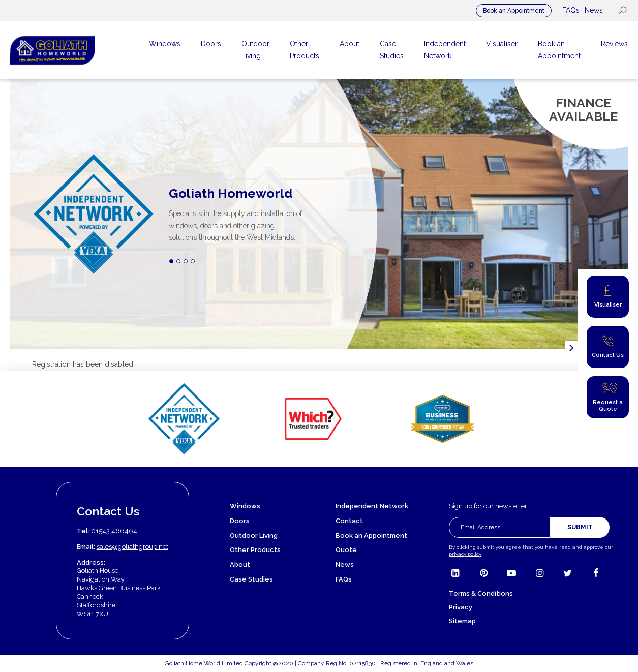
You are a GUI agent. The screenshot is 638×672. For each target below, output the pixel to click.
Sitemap (462, 621)
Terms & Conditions (481, 593)
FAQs (571, 10)
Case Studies (251, 579)
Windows (245, 506)
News (594, 10)
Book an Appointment (514, 11)
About (240, 564)
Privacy (461, 607)
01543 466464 (114, 531)
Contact (349, 521)
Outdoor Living (254, 536)
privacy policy (465, 554)
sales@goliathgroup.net (132, 547)
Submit (580, 527)
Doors (240, 521)
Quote (346, 550)
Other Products (255, 550)
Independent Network (372, 506)
